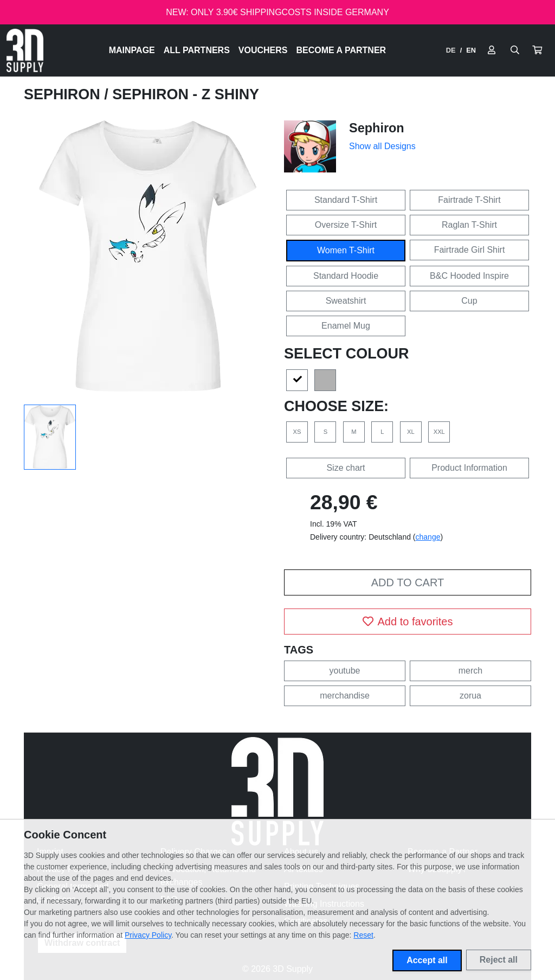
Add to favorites (408, 622)
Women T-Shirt (346, 250)
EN (471, 50)
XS (297, 432)
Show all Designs (382, 146)
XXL (439, 432)
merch (470, 671)
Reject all (499, 960)
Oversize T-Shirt (346, 225)
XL (411, 432)
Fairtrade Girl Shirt (470, 250)
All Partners (197, 50)
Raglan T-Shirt (469, 225)
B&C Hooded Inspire (469, 276)
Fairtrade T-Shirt (469, 200)
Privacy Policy (148, 935)
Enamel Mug (346, 326)
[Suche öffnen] (515, 50)
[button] (537, 50)
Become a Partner (341, 50)
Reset (363, 935)
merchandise (345, 696)
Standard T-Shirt (346, 200)
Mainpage (132, 50)
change (428, 537)
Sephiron (64, 94)
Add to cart (408, 582)
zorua (470, 696)
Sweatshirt (346, 301)
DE (451, 50)
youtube (345, 671)
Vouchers (263, 50)
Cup (469, 301)
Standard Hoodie (346, 276)
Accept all (427, 960)
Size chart (346, 468)
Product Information (469, 468)
